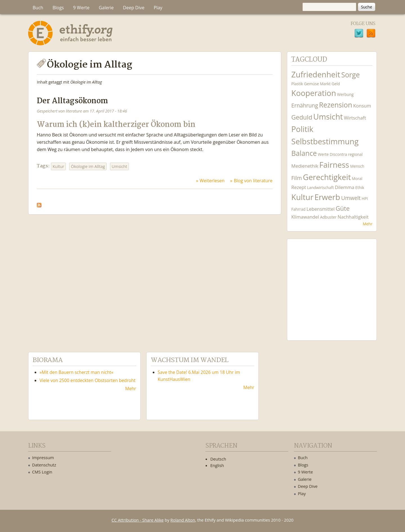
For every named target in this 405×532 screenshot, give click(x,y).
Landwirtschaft (320, 188)
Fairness (334, 165)
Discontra (338, 154)
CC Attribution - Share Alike (138, 520)
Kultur (58, 166)
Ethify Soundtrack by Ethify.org (332, 285)
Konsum (362, 106)
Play (158, 8)
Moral (357, 179)
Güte (343, 208)
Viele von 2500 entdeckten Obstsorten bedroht (88, 380)
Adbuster (328, 217)
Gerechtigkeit (327, 177)
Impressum (43, 457)
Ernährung (305, 105)
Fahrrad (298, 209)
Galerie (106, 8)
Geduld (302, 117)
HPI (365, 198)
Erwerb (327, 197)
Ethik (360, 188)
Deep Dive (134, 8)
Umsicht (119, 166)
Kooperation (314, 93)
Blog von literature (253, 181)
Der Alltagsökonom (72, 101)
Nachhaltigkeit (353, 217)
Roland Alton (183, 520)
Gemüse (311, 84)
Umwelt (351, 198)
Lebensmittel (321, 209)
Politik (302, 129)
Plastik (297, 84)
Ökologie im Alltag (88, 166)
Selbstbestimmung (325, 141)
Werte (323, 154)
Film (297, 178)
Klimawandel (305, 217)
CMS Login (42, 472)
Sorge (350, 75)
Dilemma (344, 187)
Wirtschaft (355, 118)
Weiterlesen (212, 181)
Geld (336, 84)
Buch (38, 8)
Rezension (336, 105)
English (217, 465)
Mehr (368, 224)
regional (355, 154)
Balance (304, 153)
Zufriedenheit (316, 74)
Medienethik (305, 166)
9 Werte (81, 8)
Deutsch (218, 459)
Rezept (299, 187)
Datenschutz (44, 465)
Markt (325, 84)
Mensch (357, 166)
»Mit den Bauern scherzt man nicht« (77, 372)
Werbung (345, 94)
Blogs (58, 8)
